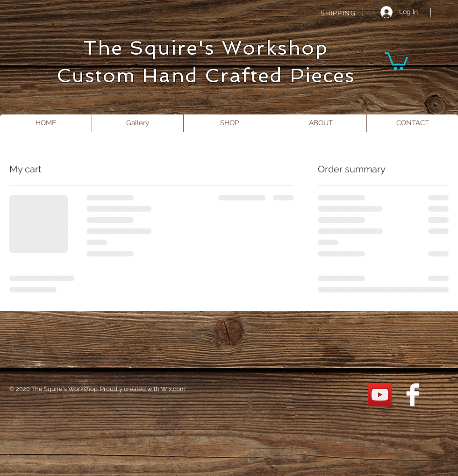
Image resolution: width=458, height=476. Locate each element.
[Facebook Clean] (413, 395)
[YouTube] (380, 395)
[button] (396, 60)
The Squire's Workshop (206, 48)
